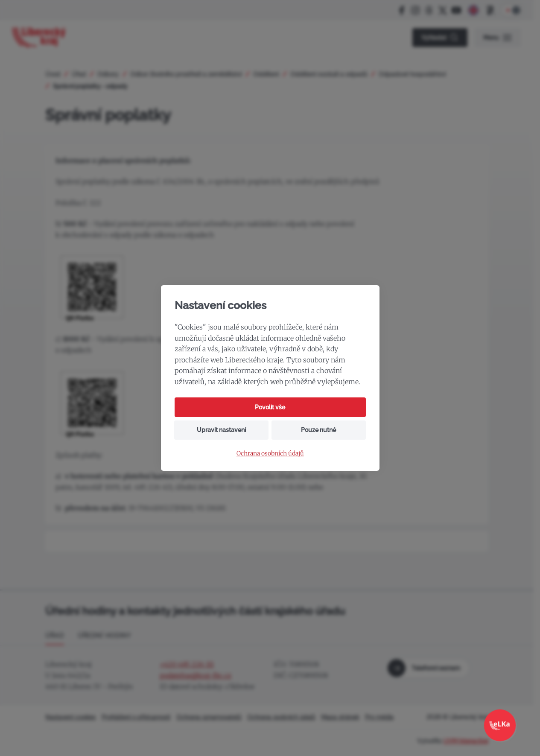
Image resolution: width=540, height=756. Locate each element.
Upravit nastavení (221, 430)
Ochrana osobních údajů (270, 454)
